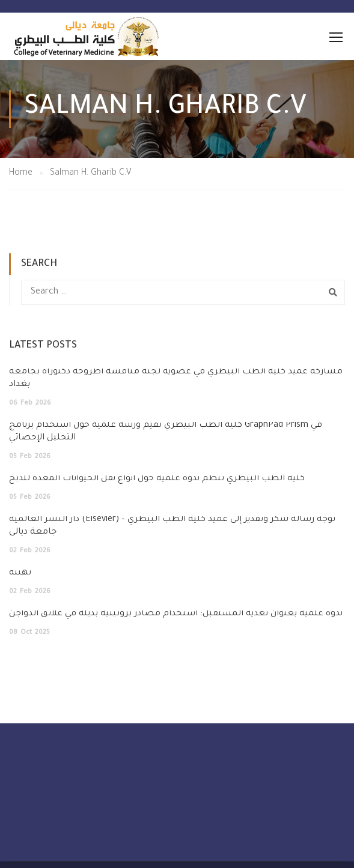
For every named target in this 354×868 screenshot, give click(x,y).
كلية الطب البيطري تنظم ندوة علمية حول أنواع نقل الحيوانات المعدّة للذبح (157, 479)
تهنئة (20, 573)
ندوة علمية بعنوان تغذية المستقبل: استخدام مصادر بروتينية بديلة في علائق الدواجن (176, 614)
